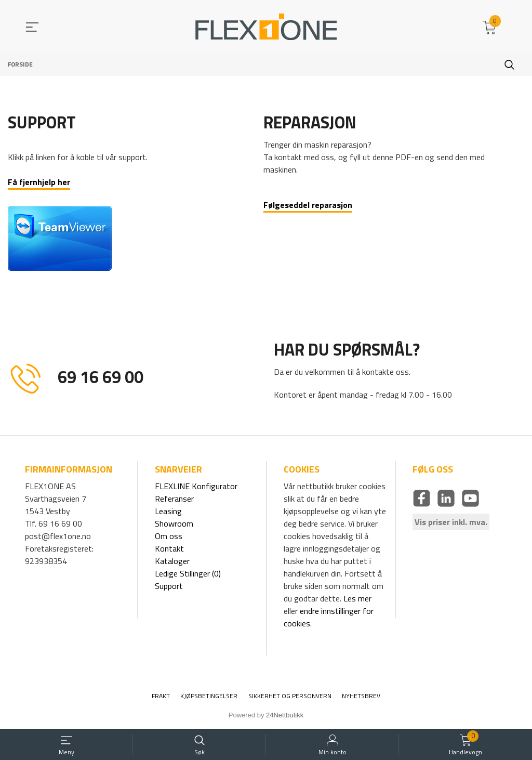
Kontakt (169, 548)
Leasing (168, 511)
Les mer (357, 598)
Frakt (161, 696)
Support (169, 586)
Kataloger (172, 561)
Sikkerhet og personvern (290, 696)
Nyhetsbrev (361, 696)
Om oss (169, 536)
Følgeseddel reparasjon (308, 205)
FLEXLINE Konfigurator (196, 486)
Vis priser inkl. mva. (451, 522)
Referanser (174, 499)
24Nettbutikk (285, 715)
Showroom (174, 523)
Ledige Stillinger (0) (188, 573)
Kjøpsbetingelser (209, 696)
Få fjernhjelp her (39, 182)
